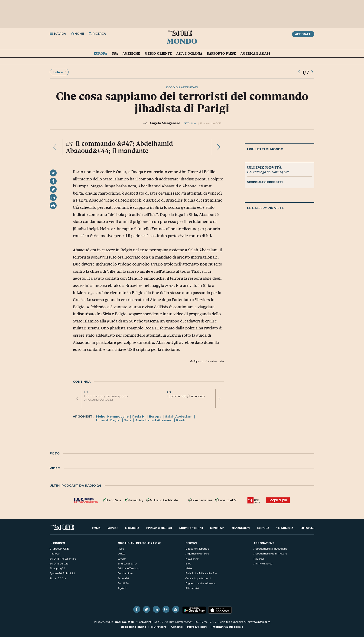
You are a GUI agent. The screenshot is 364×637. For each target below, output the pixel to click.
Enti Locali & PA (127, 564)
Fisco (121, 549)
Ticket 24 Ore (58, 578)
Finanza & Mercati (159, 528)
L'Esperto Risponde (197, 549)
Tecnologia (285, 528)
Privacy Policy (197, 627)
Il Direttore (159, 627)
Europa (100, 53)
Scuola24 (123, 578)
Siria (128, 420)
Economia (132, 528)
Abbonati (303, 34)
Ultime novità (264, 167)
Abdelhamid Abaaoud (154, 420)
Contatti (177, 627)
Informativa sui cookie (227, 627)
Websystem (262, 622)
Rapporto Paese (221, 53)
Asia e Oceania (189, 53)
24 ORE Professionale (63, 559)
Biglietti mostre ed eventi (201, 583)
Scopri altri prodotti (266, 182)
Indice (59, 72)
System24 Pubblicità (62, 573)
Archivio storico (263, 564)
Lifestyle (307, 528)
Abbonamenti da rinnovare (270, 554)
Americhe (131, 53)
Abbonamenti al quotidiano (270, 549)
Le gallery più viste (265, 208)
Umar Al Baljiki (108, 420)
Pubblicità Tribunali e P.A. (201, 573)
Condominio (125, 573)
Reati (181, 420)
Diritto (121, 554)
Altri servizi (192, 588)
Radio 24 (55, 554)
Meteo (189, 568)
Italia (96, 528)
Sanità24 (123, 583)
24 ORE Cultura (59, 564)
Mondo (182, 41)
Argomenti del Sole (197, 554)
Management (241, 528)
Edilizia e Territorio (129, 568)
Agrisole (123, 588)
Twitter (190, 123)
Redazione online (134, 627)
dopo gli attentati (182, 87)
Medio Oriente (158, 53)
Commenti (217, 528)
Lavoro (122, 559)
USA (115, 53)
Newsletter (192, 559)
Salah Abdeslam (179, 416)
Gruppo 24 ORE (59, 549)
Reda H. (139, 416)
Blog (188, 564)
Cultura (263, 528)
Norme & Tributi (191, 528)
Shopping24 (57, 568)
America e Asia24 (255, 53)
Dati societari (125, 622)
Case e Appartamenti (198, 578)
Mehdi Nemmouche (112, 416)
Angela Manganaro (165, 123)
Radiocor (259, 559)
